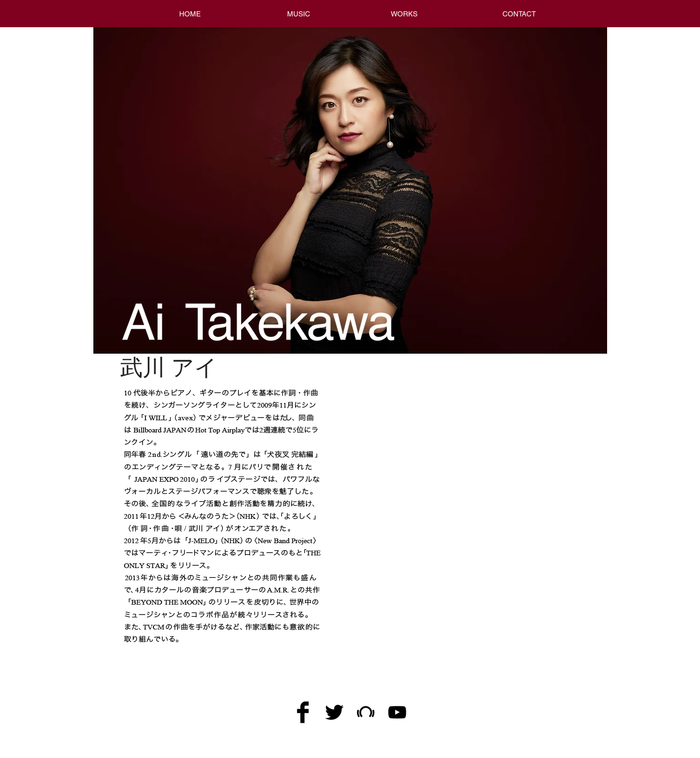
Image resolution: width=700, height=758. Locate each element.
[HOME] (190, 14)
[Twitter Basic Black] (334, 712)
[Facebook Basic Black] (303, 712)
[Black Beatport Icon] (366, 712)
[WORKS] (404, 14)
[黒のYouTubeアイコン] (397, 712)
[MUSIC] (298, 14)
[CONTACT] (519, 14)
